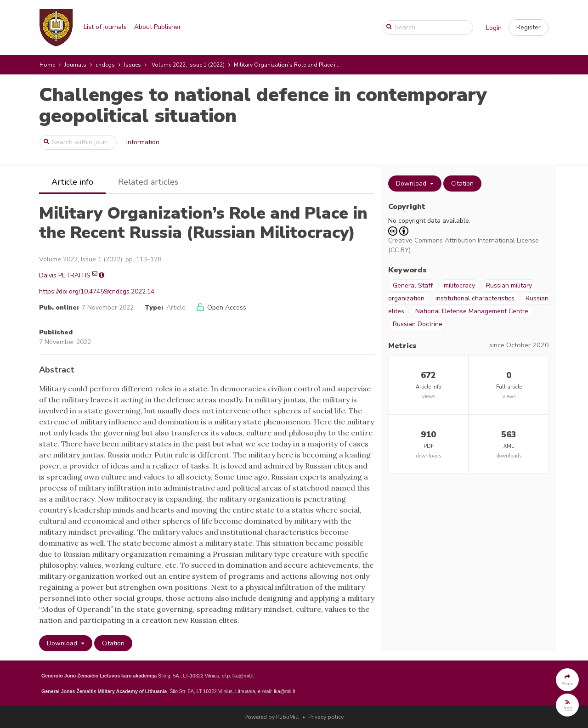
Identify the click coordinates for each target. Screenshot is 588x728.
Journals (75, 65)
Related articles (148, 182)
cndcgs (105, 65)
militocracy (459, 285)
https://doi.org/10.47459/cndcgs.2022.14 (97, 291)
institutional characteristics (475, 298)
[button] (529, 28)
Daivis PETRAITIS (65, 275)
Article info (72, 182)
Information (143, 142)
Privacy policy (326, 717)
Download (63, 643)
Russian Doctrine (418, 324)
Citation (113, 643)
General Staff (413, 285)
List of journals (105, 27)
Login (494, 28)
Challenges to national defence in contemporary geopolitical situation (263, 105)
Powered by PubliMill (272, 717)
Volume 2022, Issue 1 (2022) (188, 65)
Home (47, 65)
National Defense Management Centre (472, 311)
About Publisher (158, 27)
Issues (133, 65)
